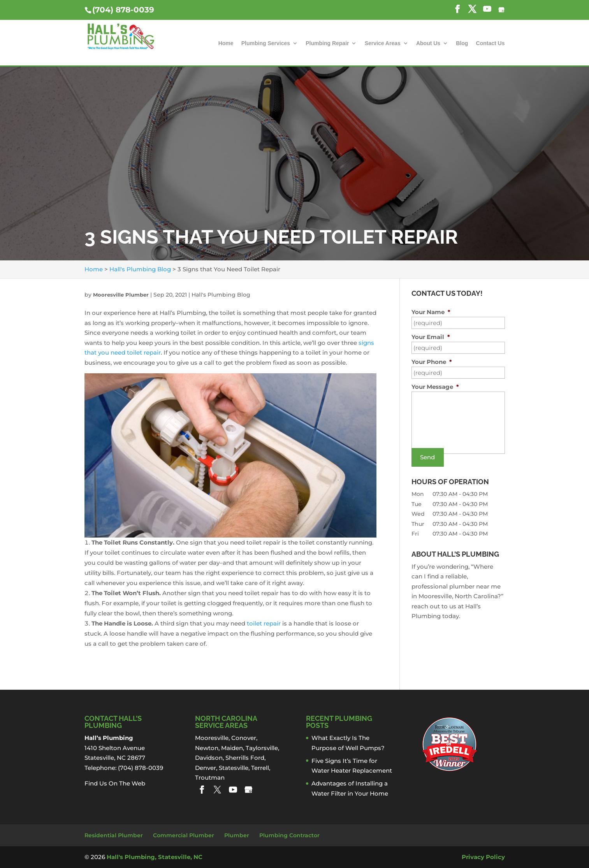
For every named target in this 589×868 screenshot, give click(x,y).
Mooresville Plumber (121, 295)
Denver (206, 768)
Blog (462, 43)
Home (226, 43)
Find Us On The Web (115, 783)
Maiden (232, 748)
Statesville (234, 768)
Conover (244, 738)
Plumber (237, 835)
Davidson (209, 758)
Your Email (431, 337)
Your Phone (432, 362)
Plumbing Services (266, 43)
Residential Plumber (114, 835)
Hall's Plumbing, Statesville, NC (155, 857)
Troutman (210, 778)
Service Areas (383, 43)
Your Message (435, 387)
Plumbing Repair (327, 43)
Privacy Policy (483, 857)
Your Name (431, 312)
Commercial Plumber (184, 835)
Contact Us (491, 43)
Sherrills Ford (245, 758)
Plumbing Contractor (289, 835)
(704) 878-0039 (123, 10)
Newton (207, 748)
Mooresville (212, 738)
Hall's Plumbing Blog (221, 295)
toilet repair (264, 623)
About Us (428, 43)
